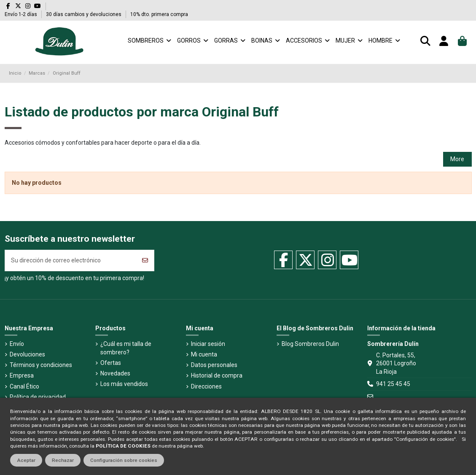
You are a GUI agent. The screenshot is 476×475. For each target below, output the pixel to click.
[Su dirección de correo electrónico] (71, 260)
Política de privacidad (38, 397)
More (457, 159)
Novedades (115, 373)
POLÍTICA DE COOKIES (123, 446)
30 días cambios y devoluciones (84, 14)
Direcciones (206, 386)
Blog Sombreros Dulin (310, 344)
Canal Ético (24, 386)
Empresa (22, 375)
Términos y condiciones (41, 365)
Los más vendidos (124, 384)
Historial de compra (217, 375)
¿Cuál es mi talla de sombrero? (126, 348)
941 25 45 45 (393, 384)
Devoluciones (27, 354)
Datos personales (214, 365)
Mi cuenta (204, 354)
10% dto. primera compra (159, 14)
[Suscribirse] (145, 260)
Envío (17, 344)
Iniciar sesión (208, 344)
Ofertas (111, 363)
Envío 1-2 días (22, 14)
